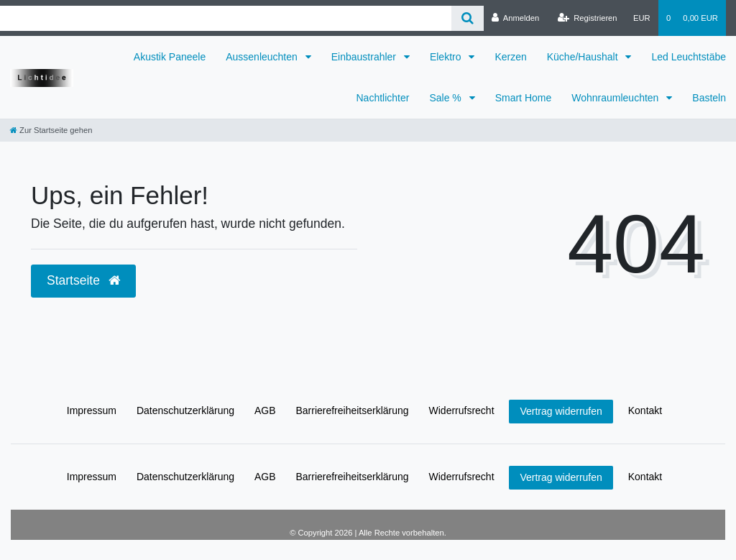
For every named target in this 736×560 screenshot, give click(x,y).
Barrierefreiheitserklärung (352, 410)
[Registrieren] (587, 18)
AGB (265, 410)
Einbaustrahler (365, 57)
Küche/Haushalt (584, 57)
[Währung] (642, 18)
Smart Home (524, 98)
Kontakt (645, 410)
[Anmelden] (516, 18)
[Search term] (226, 18)
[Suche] (468, 18)
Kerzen (510, 57)
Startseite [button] (83, 280)
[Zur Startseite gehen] (51, 130)
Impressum (92, 410)
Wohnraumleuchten (616, 98)
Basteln (709, 98)
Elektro (447, 57)
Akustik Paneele (170, 57)
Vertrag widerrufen (561, 411)
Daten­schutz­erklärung (185, 410)
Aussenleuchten (263, 57)
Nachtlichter (383, 98)
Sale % (446, 98)
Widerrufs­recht (462, 410)
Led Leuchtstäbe (689, 57)
